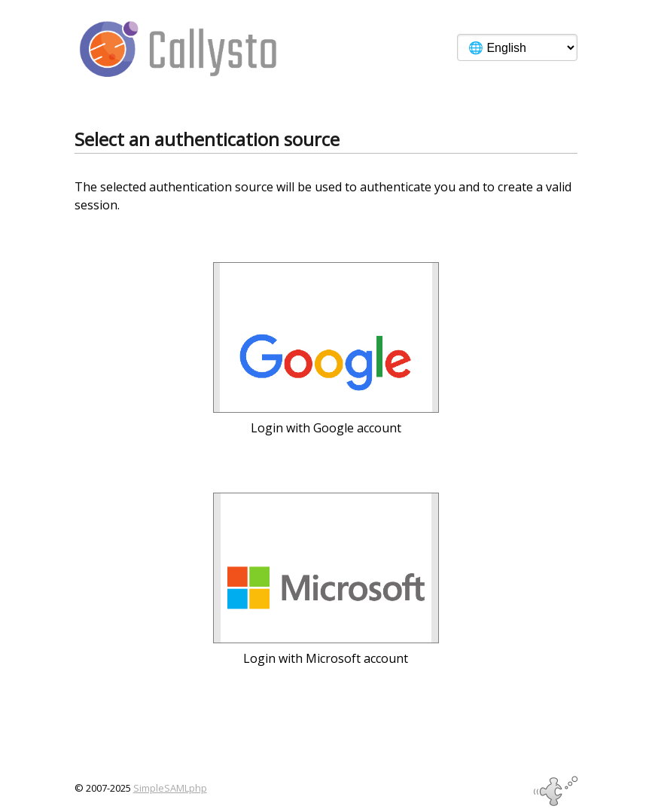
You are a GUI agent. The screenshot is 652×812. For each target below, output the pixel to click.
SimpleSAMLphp (170, 788)
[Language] (517, 47)
